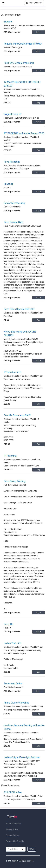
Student (8, 22)
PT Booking (10, 456)
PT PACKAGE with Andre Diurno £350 (24, 133)
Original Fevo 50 (12, 114)
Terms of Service (13, 824)
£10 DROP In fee (13, 792)
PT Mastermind (12, 372)
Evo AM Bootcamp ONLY (17, 415)
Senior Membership (14, 203)
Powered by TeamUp (15, 841)
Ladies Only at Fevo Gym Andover (22, 757)
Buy (39, 32)
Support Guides (13, 835)
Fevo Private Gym (13, 222)
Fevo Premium (12, 162)
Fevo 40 (8, 624)
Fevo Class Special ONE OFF (19, 309)
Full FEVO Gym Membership (19, 63)
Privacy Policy (12, 829)
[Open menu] (3, 3)
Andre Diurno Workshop (16, 703)
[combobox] (16, 849)
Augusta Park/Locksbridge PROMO (23, 44)
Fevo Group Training (15, 481)
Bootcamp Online (13, 683)
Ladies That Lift (12, 643)
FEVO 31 (8, 184)
